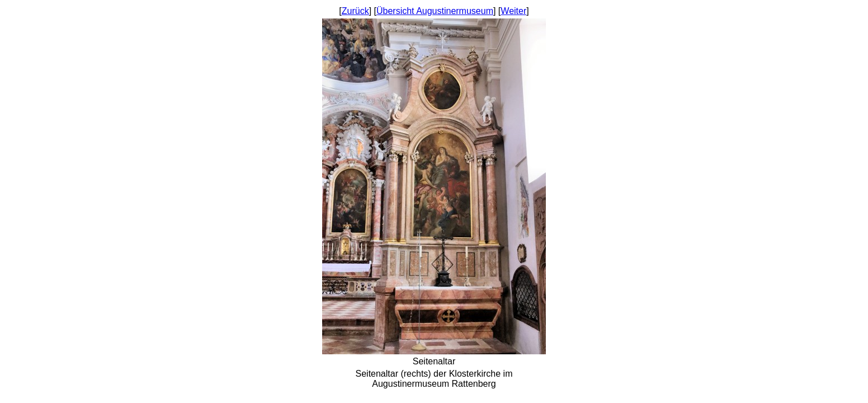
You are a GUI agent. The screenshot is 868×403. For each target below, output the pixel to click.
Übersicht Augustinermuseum (435, 11)
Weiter (513, 11)
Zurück (355, 11)
